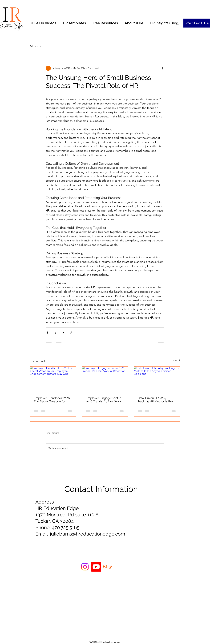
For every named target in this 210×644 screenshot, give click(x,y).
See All (177, 360)
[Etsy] (107, 567)
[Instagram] (85, 567)
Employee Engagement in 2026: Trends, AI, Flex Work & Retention (105, 400)
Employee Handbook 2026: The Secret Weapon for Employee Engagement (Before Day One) (52, 400)
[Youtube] (96, 567)
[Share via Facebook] (47, 333)
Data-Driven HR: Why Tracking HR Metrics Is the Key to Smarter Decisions (155, 400)
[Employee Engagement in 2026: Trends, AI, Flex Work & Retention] (105, 380)
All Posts (35, 46)
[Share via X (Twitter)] (55, 333)
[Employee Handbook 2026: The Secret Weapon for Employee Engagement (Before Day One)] (53, 380)
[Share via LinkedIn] (63, 333)
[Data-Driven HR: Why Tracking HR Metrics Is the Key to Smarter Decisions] (157, 380)
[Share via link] (71, 333)
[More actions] (162, 68)
